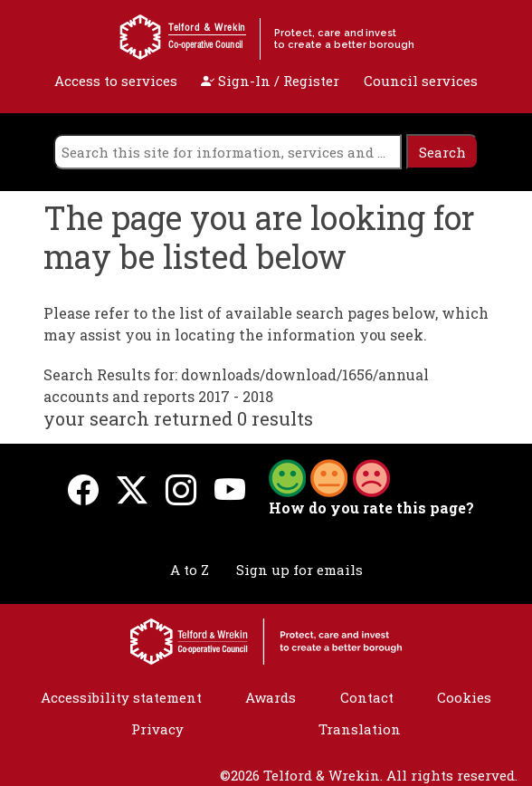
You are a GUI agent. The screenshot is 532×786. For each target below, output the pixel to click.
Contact (367, 697)
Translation (360, 729)
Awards (271, 697)
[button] (329, 476)
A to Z (190, 570)
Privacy (157, 729)
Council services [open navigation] (421, 81)
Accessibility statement (121, 697)
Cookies (464, 697)
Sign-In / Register (270, 81)
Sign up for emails (299, 570)
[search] (228, 152)
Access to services (116, 81)
